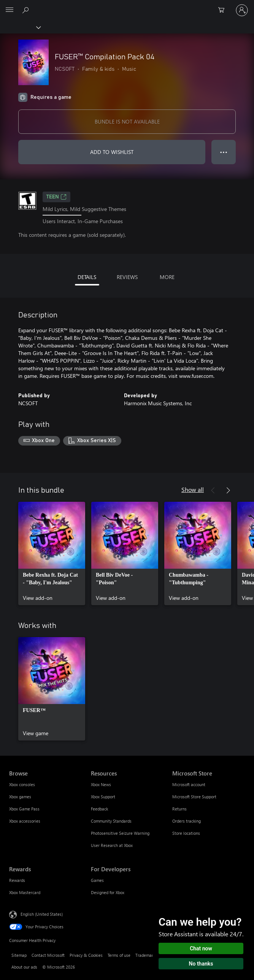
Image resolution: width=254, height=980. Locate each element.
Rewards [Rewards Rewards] (17, 880)
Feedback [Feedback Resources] (99, 809)
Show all (193, 489)
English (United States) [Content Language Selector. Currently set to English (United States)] (42, 914)
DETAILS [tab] (87, 277)
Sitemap (19, 955)
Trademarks (146, 955)
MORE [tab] (167, 277)
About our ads (24, 967)
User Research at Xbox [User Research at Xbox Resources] (112, 845)
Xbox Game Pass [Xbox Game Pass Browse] (24, 809)
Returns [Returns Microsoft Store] (179, 809)
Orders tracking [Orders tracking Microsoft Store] (187, 821)
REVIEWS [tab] (127, 277)
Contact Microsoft (48, 955)
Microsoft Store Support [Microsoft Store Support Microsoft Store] (194, 797)
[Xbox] (20, 27)
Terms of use (119, 955)
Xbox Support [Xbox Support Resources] (103, 797)
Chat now (201, 948)
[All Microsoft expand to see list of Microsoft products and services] (10, 10)
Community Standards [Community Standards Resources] (111, 821)
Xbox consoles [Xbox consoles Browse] (22, 784)
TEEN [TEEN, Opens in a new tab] (56, 197)
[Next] (228, 490)
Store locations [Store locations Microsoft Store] (186, 833)
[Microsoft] (127, 6)
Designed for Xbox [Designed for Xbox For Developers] (108, 892)
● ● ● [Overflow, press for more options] (224, 152)
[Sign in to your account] (242, 10)
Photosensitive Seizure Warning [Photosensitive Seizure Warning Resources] (120, 833)
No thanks (201, 964)
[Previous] (213, 490)
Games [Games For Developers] (97, 880)
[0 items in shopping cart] (224, 10)
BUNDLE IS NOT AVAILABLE (127, 121)
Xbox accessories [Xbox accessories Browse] (25, 821)
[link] (52, 553)
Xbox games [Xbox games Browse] (20, 797)
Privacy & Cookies (86, 955)
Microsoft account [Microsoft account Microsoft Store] (189, 784)
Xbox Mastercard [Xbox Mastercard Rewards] (25, 892)
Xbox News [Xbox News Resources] (101, 784)
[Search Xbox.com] (27, 10)
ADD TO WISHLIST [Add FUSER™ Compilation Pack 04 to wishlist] (112, 152)
